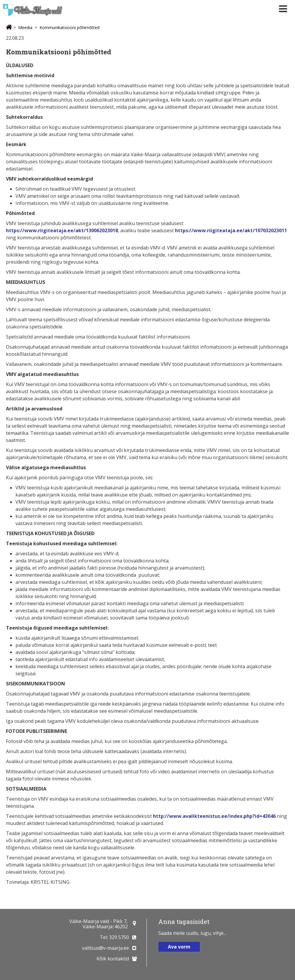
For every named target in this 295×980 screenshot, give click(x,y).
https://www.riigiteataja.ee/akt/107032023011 (231, 230)
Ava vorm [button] (179, 947)
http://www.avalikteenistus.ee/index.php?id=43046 (214, 816)
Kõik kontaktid (113, 959)
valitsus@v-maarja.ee (105, 948)
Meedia (25, 27)
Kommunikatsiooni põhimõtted (70, 27)
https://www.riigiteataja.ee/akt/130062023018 (62, 230)
